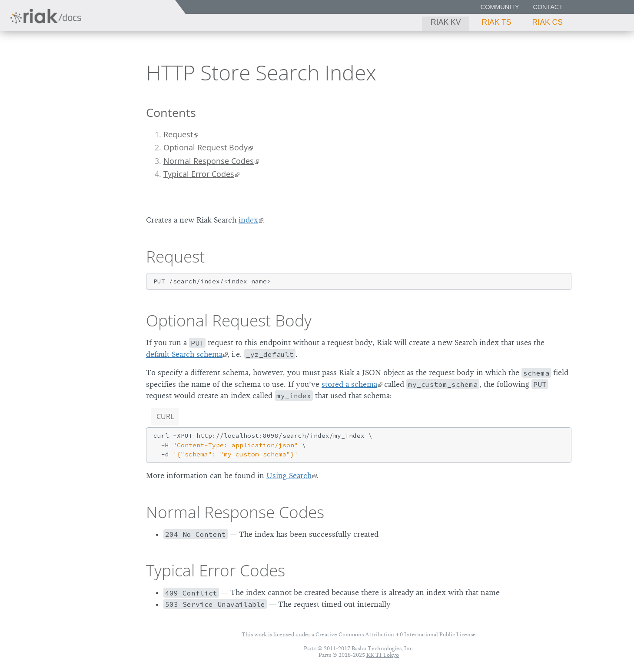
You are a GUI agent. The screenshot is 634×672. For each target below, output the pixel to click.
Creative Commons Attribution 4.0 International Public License (396, 634)
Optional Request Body (206, 147)
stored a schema (349, 384)
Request (178, 134)
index (248, 220)
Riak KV (446, 22)
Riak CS (548, 22)
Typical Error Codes (199, 174)
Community (500, 7)
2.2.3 (89, 72)
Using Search (289, 476)
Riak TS (496, 22)
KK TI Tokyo (383, 655)
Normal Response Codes (209, 161)
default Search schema (184, 354)
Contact (548, 7)
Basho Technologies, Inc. (383, 648)
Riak (37, 71)
